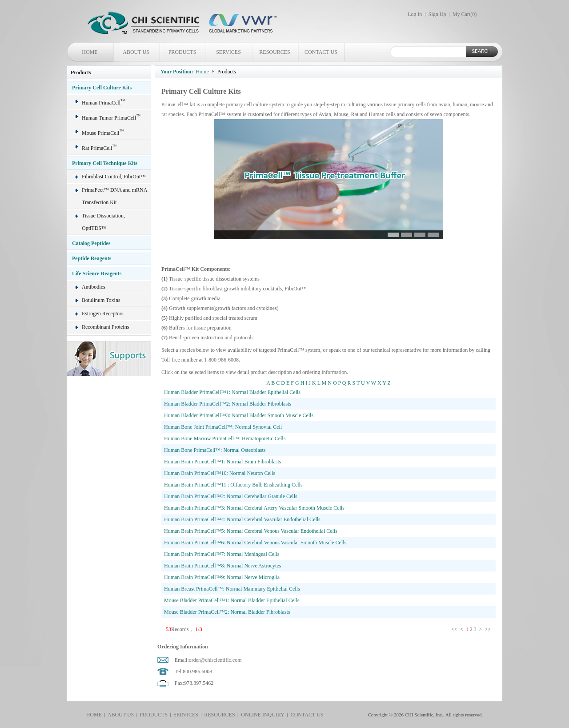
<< (455, 629)
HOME (90, 52)
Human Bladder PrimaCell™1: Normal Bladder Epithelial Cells (232, 392)
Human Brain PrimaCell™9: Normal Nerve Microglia (222, 577)
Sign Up (437, 14)
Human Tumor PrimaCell (111, 118)
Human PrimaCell (103, 103)
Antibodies (94, 287)
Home (202, 72)
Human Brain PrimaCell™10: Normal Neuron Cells (220, 473)
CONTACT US (321, 52)
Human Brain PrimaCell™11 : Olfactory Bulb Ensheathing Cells (233, 485)
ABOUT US (136, 52)
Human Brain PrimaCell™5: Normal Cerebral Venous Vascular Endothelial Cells (251, 531)
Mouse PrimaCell (103, 133)
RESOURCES (274, 52)
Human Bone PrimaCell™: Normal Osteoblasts (215, 450)
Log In (415, 14)
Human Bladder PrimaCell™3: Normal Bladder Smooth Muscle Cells (239, 415)
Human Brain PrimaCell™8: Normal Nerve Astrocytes (222, 566)
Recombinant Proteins (105, 327)
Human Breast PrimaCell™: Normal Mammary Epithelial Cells (232, 589)
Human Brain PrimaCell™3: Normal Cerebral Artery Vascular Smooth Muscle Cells (254, 508)
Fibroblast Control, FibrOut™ (114, 177)
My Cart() (465, 14)
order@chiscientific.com (215, 660)
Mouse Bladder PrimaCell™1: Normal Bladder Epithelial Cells (232, 600)
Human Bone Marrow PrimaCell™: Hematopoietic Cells (225, 438)
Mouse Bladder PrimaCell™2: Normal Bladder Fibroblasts (227, 612)
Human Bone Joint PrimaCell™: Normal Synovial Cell (223, 427)
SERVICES (228, 52)
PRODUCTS (182, 52)
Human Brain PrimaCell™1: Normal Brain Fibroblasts (222, 462)
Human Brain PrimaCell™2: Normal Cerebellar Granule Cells (231, 496)
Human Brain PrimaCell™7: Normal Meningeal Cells (222, 554)
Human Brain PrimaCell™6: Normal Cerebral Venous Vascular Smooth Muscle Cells (255, 543)
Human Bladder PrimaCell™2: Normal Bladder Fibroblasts (228, 404)
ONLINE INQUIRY (261, 715)
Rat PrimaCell (99, 148)
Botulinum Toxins (101, 300)
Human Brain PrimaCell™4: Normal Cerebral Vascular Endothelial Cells (242, 519)
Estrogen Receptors (103, 314)
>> (488, 629)
